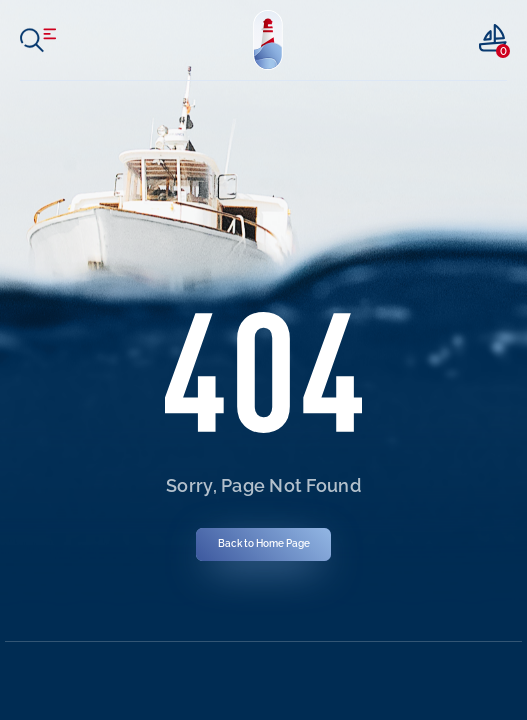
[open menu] (38, 40)
